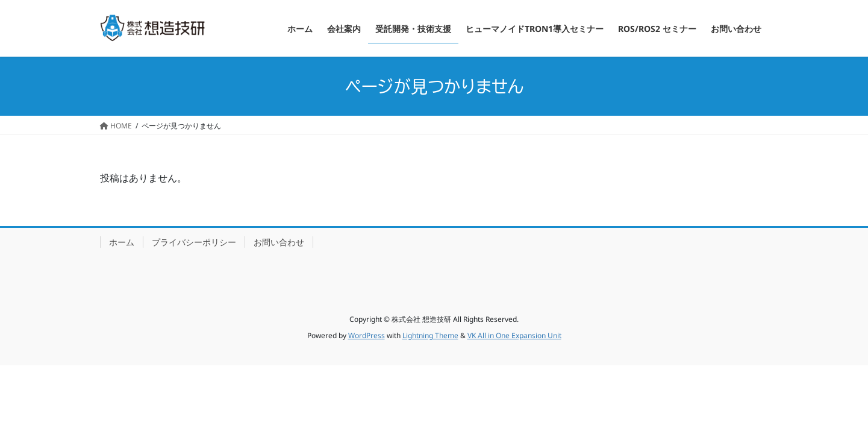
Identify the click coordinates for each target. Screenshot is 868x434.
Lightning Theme (430, 335)
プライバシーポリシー (194, 242)
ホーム (122, 242)
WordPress (367, 335)
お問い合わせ (279, 242)
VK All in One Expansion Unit (514, 335)
